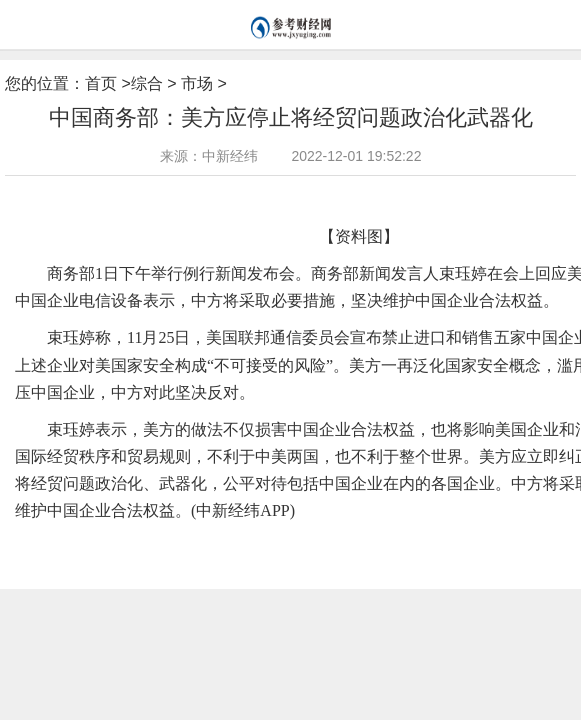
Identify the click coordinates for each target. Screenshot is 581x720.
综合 (147, 83)
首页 (101, 83)
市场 (197, 83)
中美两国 (275, 543)
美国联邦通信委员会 (194, 543)
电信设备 (112, 543)
